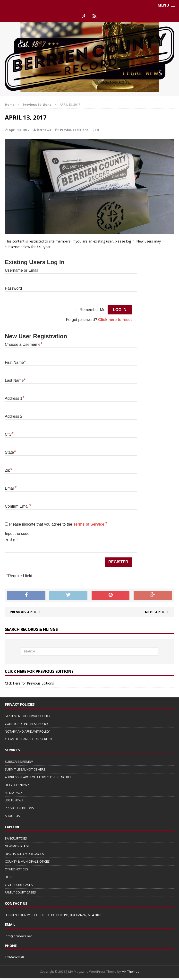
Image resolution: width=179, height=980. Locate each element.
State (10, 452)
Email (11, 488)
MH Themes (130, 971)
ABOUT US (12, 816)
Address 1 (15, 398)
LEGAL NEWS (14, 800)
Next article (157, 612)
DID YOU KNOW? (17, 785)
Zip (9, 470)
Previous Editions (74, 130)
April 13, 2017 (19, 130)
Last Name (15, 380)
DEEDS (10, 877)
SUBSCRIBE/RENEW (19, 762)
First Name (15, 362)
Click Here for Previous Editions (29, 683)
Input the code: (18, 533)
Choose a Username (24, 344)
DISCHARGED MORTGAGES (24, 854)
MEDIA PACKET (15, 793)
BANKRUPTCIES (16, 838)
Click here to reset (115, 320)
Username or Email (21, 270)
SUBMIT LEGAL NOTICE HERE (25, 769)
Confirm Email (18, 506)
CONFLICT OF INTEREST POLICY (27, 724)
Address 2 (14, 416)
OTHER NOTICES (17, 869)
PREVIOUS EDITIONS (19, 808)
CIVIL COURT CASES (19, 885)
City (9, 434)
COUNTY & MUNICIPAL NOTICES (27, 861)
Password (13, 288)
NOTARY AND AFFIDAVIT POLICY (27, 731)
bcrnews (44, 130)
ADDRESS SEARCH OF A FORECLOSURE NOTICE (38, 777)
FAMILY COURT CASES (20, 892)
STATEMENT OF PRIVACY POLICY (28, 716)
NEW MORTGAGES (18, 846)
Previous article (26, 612)
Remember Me (93, 310)
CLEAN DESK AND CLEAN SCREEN (28, 739)
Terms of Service (89, 524)
